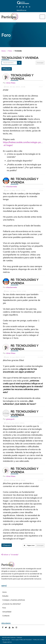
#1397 (40, 423)
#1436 (40, 480)
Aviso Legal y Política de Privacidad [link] (22, 640)
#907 (41, 87)
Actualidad (7, 612)
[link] (17, 7)
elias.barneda (12, 187)
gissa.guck (10, 419)
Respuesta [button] (7, 69)
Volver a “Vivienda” (10, 555)
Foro (4, 608)
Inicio (4, 51)
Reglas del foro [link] (7, 642)
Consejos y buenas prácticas (14, 600)
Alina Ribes (11, 83)
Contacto (6, 616)
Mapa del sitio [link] (6, 640)
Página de (31, 545)
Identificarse (21, 10)
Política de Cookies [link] (39, 640)
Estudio (5, 596)
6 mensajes (40, 63)
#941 (41, 291)
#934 (41, 190)
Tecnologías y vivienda (20, 58)
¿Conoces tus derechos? (12, 604)
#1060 (40, 357)
